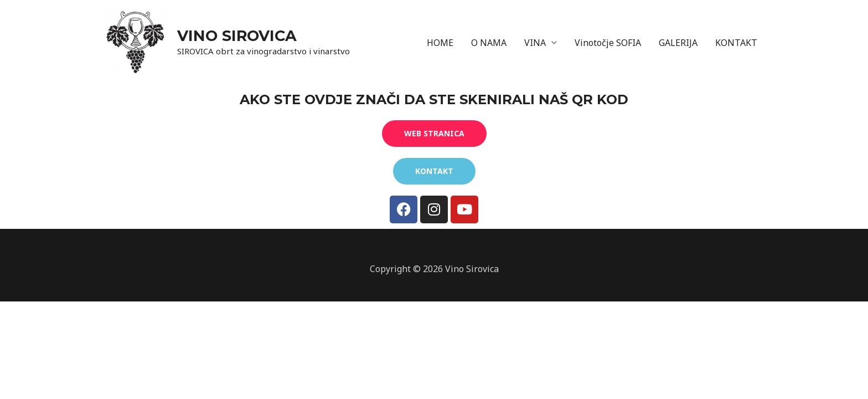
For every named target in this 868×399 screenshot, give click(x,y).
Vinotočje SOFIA (608, 43)
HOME (440, 43)
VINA (535, 43)
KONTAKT (736, 43)
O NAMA (489, 43)
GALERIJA (678, 43)
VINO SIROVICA (237, 36)
